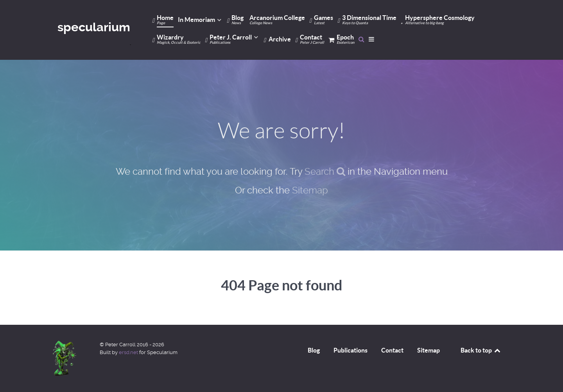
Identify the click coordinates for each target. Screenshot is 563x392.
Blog (314, 350)
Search (325, 172)
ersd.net (128, 352)
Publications (351, 350)
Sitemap (310, 190)
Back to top (481, 350)
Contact (392, 350)
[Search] (361, 39)
